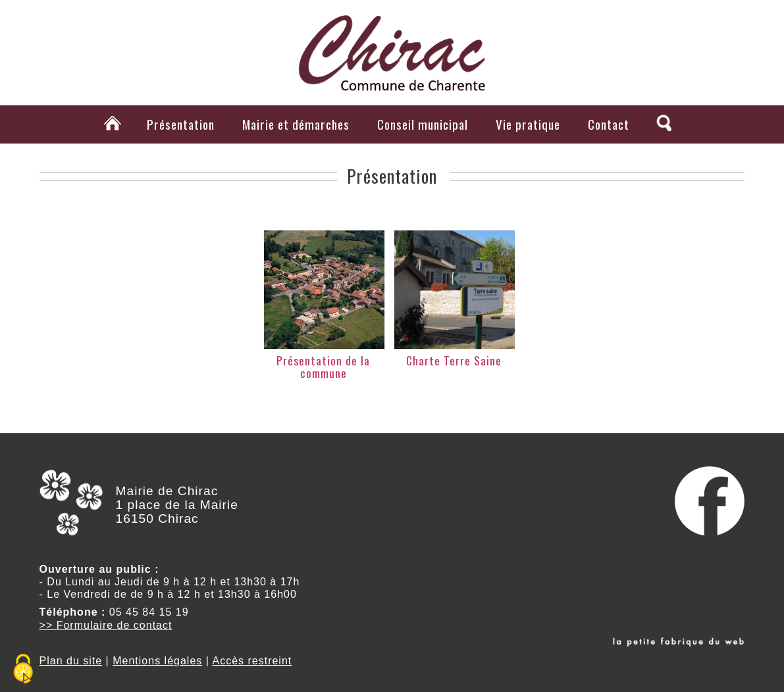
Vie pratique (528, 124)
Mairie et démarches (296, 124)
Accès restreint (252, 661)
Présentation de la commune (323, 366)
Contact (609, 124)
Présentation (181, 124)
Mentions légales (157, 661)
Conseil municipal (423, 124)
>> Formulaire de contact (106, 625)
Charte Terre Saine (454, 360)
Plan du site (71, 661)
